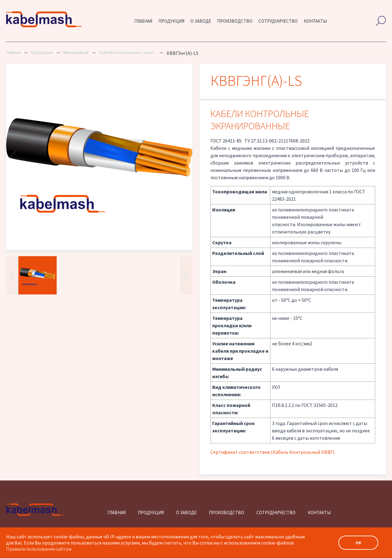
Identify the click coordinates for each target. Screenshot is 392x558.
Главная (143, 21)
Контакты (315, 21)
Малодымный (76, 52)
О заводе (201, 21)
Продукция (171, 21)
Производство (235, 21)
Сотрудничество (278, 21)
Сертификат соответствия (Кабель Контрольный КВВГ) (272, 452)
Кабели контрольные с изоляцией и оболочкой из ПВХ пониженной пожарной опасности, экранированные (128, 52)
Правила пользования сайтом (39, 549)
